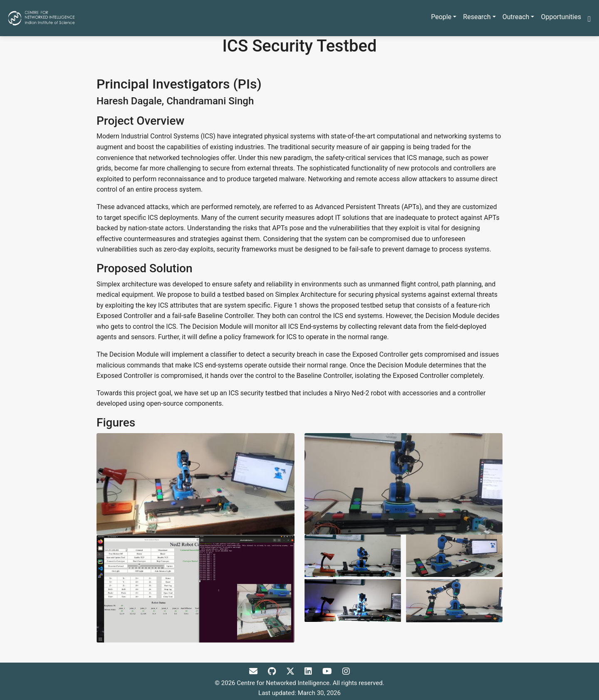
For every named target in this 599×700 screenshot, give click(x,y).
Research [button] (477, 17)
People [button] (441, 17)
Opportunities (561, 17)
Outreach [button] (516, 17)
